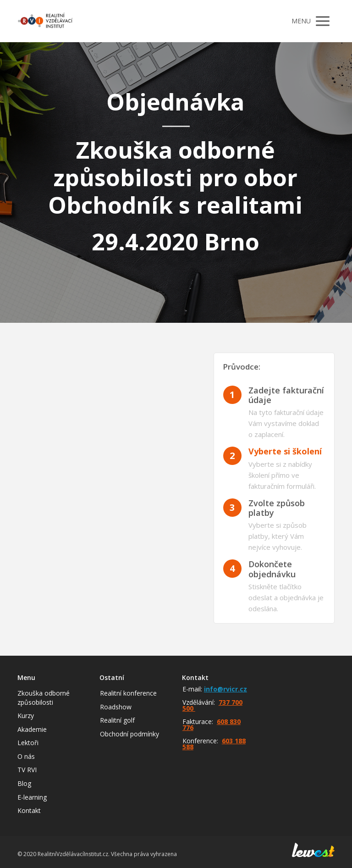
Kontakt (29, 810)
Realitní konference (128, 693)
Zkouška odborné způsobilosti (44, 698)
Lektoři (28, 743)
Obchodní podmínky (129, 734)
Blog (24, 783)
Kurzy (26, 716)
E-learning (32, 797)
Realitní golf (117, 720)
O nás (26, 756)
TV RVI (27, 770)
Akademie (32, 729)
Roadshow (116, 707)
